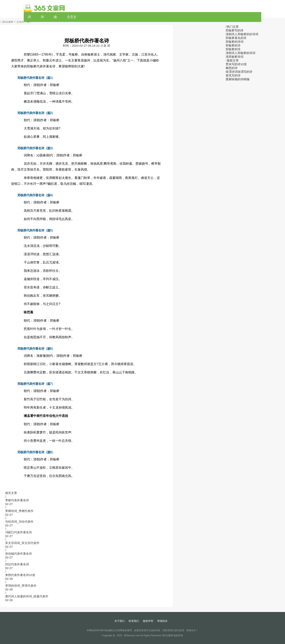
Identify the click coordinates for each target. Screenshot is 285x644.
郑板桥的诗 (233, 45)
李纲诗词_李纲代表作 (19, 511)
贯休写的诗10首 (236, 64)
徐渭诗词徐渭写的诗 (239, 72)
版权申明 (148, 621)
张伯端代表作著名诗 (19, 554)
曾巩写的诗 (233, 75)
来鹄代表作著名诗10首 (20, 575)
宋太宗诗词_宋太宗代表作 (22, 543)
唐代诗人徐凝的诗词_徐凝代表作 (27, 596)
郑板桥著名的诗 (236, 38)
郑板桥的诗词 (235, 42)
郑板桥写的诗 (235, 30)
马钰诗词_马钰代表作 (19, 522)
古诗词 (20, 22)
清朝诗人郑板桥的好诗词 (242, 34)
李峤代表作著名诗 (17, 500)
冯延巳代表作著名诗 (19, 532)
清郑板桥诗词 (235, 57)
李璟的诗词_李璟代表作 (21, 586)
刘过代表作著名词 (17, 564)
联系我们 (134, 621)
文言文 (72, 17)
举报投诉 (162, 621)
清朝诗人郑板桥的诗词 (240, 53)
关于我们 (120, 621)
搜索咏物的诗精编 (237, 79)
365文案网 (8, 22)
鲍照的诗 (232, 68)
